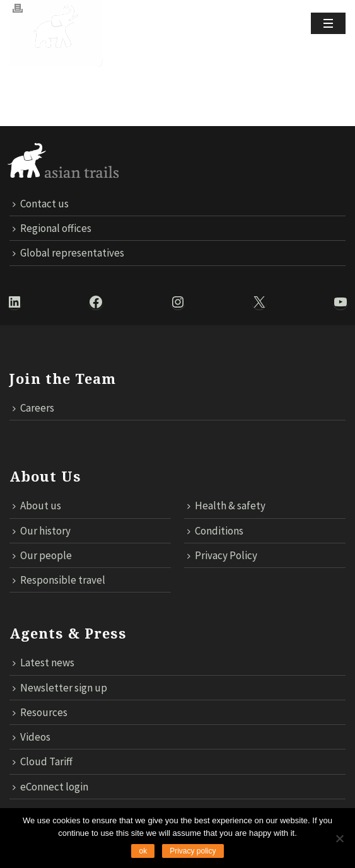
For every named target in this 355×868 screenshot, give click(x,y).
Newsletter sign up (60, 688)
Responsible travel (59, 580)
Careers (33, 408)
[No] (339, 838)
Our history (42, 531)
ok (143, 851)
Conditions (215, 531)
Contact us (41, 204)
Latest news (44, 663)
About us (37, 506)
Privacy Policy (222, 555)
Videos (32, 737)
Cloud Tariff (43, 761)
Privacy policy (193, 851)
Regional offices (52, 228)
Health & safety (226, 506)
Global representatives (68, 253)
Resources (40, 712)
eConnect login (50, 787)
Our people (42, 555)
